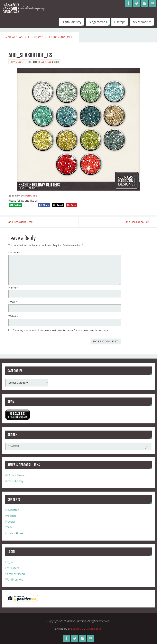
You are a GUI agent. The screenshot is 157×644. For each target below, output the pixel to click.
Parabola (77, 629)
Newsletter (12, 510)
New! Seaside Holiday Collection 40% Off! (40, 37)
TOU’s (9, 527)
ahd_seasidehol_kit (137, 222)
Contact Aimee (14, 533)
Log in (9, 562)
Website (13, 316)
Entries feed (12, 568)
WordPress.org (14, 580)
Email (13, 302)
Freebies (10, 522)
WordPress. (94, 629)
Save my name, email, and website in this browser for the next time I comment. (61, 330)
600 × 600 (46, 62)
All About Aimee (15, 475)
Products (11, 516)
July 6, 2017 (17, 62)
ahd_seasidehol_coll (20, 222)
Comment (16, 252)
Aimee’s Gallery (14, 481)
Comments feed (15, 574)
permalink (31, 196)
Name (13, 288)
